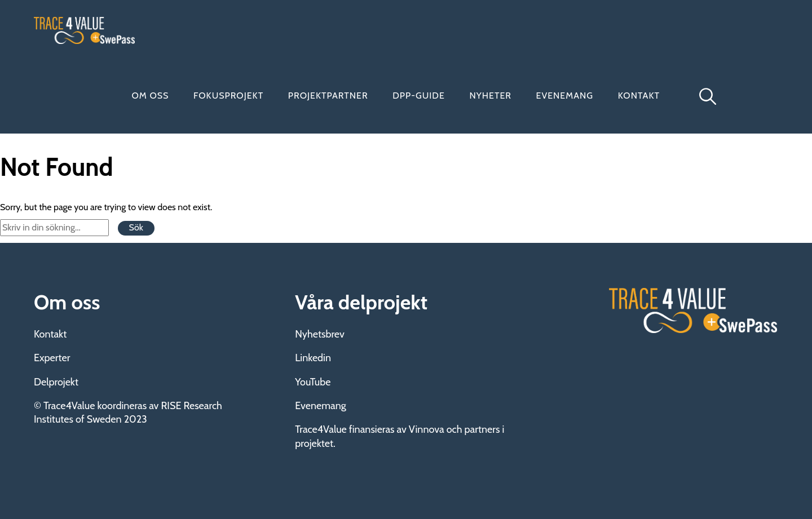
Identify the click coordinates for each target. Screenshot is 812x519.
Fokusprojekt (228, 96)
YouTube (313, 382)
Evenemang (565, 96)
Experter (52, 358)
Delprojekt (56, 382)
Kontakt (639, 96)
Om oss (151, 96)
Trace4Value (85, 30)
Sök (136, 227)
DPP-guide (419, 96)
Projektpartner (328, 96)
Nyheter (490, 96)
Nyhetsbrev (320, 334)
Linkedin (313, 358)
